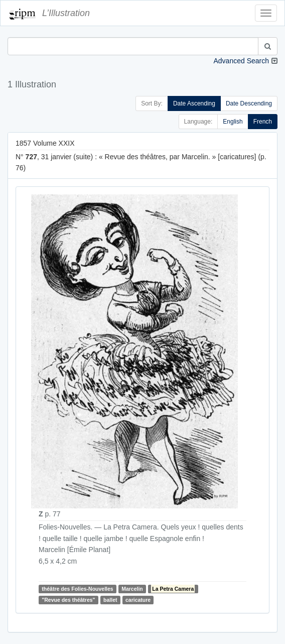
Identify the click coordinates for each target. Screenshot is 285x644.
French (263, 122)
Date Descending (249, 103)
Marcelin (132, 589)
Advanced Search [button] (241, 61)
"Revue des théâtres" (68, 600)
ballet (110, 600)
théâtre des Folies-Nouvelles (77, 589)
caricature (138, 600)
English (233, 122)
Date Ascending (194, 103)
